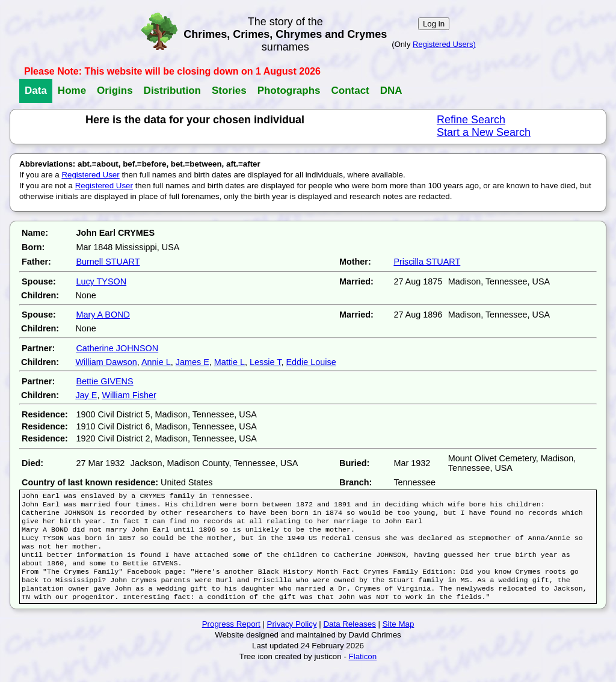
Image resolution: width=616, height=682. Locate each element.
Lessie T (266, 362)
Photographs (289, 91)
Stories (229, 91)
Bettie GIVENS (104, 381)
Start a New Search (484, 132)
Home (72, 91)
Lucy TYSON (101, 281)
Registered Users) (444, 44)
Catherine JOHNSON (117, 348)
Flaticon (363, 672)
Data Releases (349, 640)
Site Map (399, 640)
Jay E (86, 395)
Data (36, 91)
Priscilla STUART (427, 262)
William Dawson (106, 362)
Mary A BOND (103, 315)
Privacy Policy (292, 640)
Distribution (172, 91)
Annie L (156, 362)
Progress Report (231, 640)
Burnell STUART (108, 262)
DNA (391, 91)
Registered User (90, 175)
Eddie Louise (311, 362)
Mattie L (229, 362)
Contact (350, 91)
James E (192, 362)
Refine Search (471, 120)
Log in (434, 24)
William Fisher (129, 395)
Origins (115, 91)
